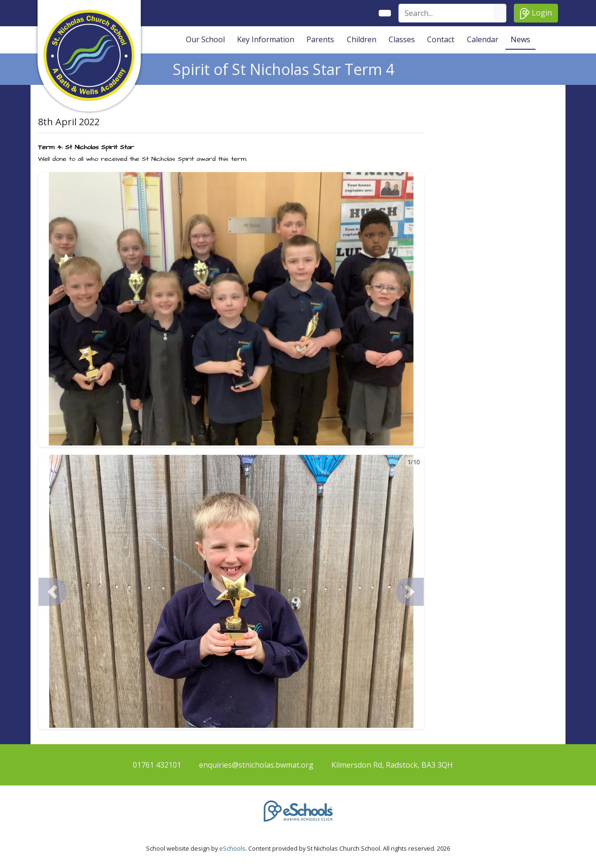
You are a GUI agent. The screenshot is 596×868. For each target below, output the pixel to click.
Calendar (483, 39)
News (520, 39)
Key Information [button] (266, 39)
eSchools (232, 848)
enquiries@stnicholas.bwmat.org (256, 765)
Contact (441, 39)
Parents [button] (320, 39)
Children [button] (362, 39)
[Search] (447, 13)
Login (536, 13)
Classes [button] (402, 39)
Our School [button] (205, 39)
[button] (53, 592)
